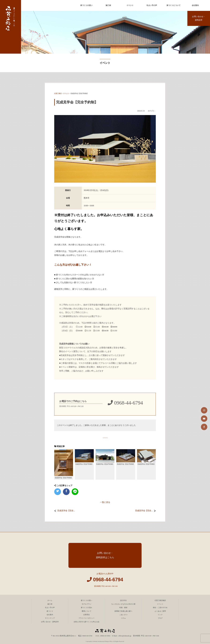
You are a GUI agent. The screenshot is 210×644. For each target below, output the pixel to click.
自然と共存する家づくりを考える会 (87, 622)
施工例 (108, 5)
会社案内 (195, 5)
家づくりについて (174, 5)
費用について (87, 611)
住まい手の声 (152, 5)
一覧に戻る (105, 502)
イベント (130, 5)
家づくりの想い (86, 5)
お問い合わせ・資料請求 (199, 18)
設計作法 (123, 600)
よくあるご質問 (160, 611)
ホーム (50, 600)
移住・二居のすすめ (160, 608)
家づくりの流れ (87, 608)
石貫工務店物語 (160, 600)
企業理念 (87, 615)
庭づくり (50, 611)
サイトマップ (50, 618)
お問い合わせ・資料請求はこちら (105, 555)
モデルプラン (87, 604)
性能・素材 (123, 608)
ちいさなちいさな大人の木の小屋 (123, 604)
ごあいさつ (123, 615)
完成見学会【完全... (66, 511)
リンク (160, 615)
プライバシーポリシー (87, 618)
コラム (123, 618)
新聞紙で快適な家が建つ (123, 611)
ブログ (160, 618)
